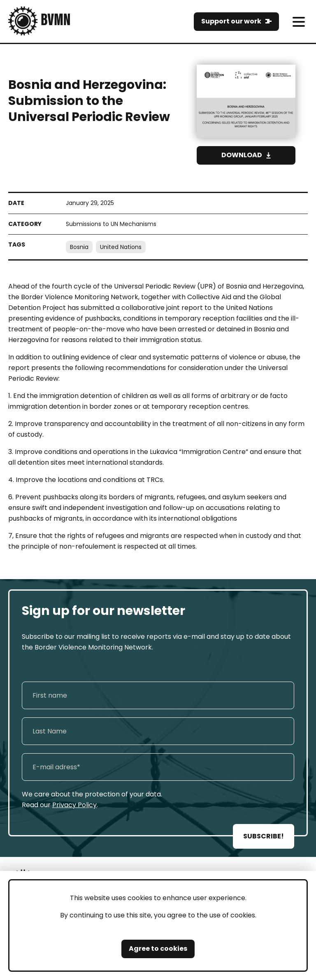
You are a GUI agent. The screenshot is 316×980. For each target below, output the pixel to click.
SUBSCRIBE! (264, 836)
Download (242, 155)
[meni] (299, 22)
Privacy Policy (74, 805)
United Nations (121, 247)
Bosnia (79, 247)
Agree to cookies (158, 949)
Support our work (231, 21)
